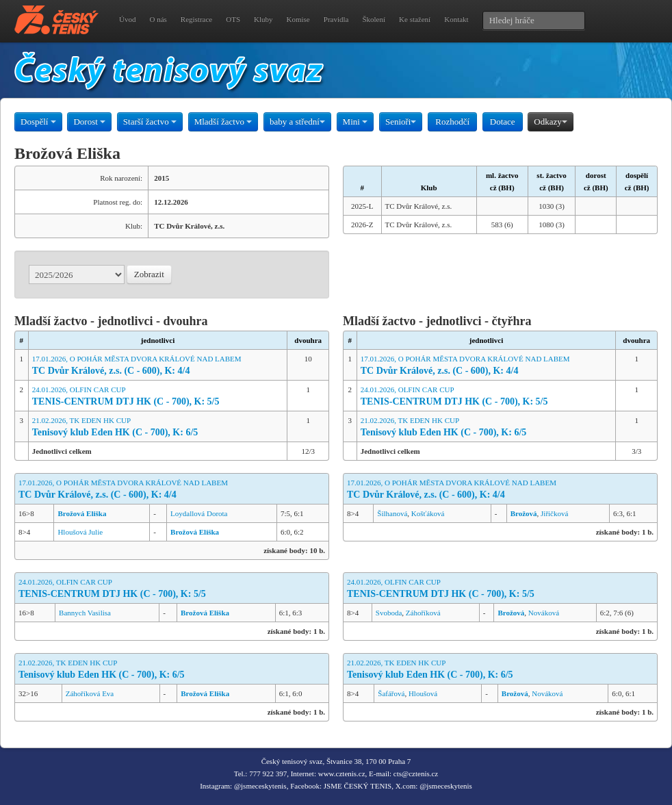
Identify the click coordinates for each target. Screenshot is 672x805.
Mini (356, 122)
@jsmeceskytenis (260, 786)
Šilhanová (392, 513)
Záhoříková (423, 613)
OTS (233, 19)
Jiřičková (554, 513)
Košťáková (428, 513)
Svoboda (389, 613)
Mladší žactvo (223, 122)
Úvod (127, 19)
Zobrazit (149, 274)
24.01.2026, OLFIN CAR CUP (158, 397)
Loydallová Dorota (199, 513)
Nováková (544, 613)
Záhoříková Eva (90, 693)
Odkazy (550, 122)
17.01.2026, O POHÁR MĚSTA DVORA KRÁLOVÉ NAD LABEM (158, 366)
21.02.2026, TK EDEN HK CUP (158, 427)
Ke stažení (415, 19)
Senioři (401, 122)
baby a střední (297, 122)
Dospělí (38, 122)
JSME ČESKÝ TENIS (358, 786)
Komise (298, 19)
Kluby (263, 19)
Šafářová (391, 693)
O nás (158, 19)
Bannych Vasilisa (85, 613)
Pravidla (336, 19)
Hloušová (423, 693)
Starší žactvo (150, 122)
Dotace (503, 122)
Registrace (196, 19)
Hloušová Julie (80, 532)
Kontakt (456, 19)
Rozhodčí (452, 122)
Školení (374, 19)
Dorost (89, 122)
